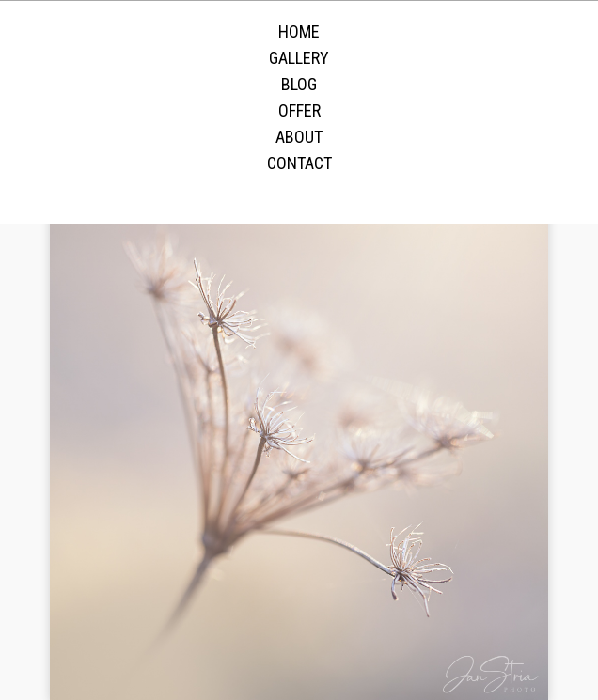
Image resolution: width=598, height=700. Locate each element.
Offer (299, 110)
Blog (299, 84)
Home (299, 31)
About (299, 137)
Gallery (299, 58)
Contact (299, 163)
